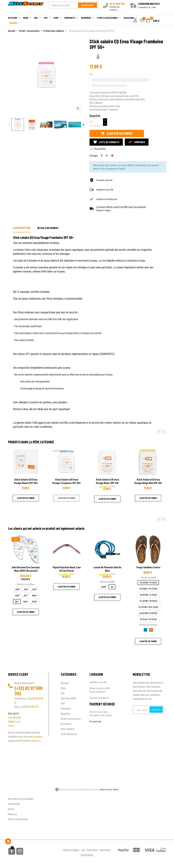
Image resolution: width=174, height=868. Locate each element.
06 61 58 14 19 (32, 707)
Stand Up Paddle (68, 698)
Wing (63, 688)
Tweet (107, 155)
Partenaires (92, 850)
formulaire (38, 736)
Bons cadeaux (68, 729)
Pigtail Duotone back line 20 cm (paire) (67, 569)
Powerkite (66, 708)
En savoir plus (95, 721)
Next (84, 125)
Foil (63, 693)
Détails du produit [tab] (48, 228)
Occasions (66, 724)
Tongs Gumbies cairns (148, 567)
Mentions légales (71, 850)
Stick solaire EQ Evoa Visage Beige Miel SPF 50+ (148, 481)
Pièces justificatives (18, 819)
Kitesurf (65, 683)
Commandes (14, 804)
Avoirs (11, 809)
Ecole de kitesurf (69, 734)
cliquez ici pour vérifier (109, 789)
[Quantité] (96, 122)
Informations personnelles (21, 799)
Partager (102, 155)
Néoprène (65, 713)
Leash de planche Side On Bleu (107, 569)
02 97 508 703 (28, 691)
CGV (83, 850)
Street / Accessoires (71, 719)
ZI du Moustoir (15, 717)
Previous (9, 125)
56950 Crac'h (14, 721)
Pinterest (112, 155)
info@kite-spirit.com (31, 740)
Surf (63, 703)
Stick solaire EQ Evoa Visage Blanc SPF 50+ (107, 481)
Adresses (13, 814)
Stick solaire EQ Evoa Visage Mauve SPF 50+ (26, 481)
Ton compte (14, 793)
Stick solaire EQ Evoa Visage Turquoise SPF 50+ (67, 481)
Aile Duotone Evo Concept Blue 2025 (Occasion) (26, 569)
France (11, 726)
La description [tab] (22, 228)
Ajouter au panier (117, 133)
